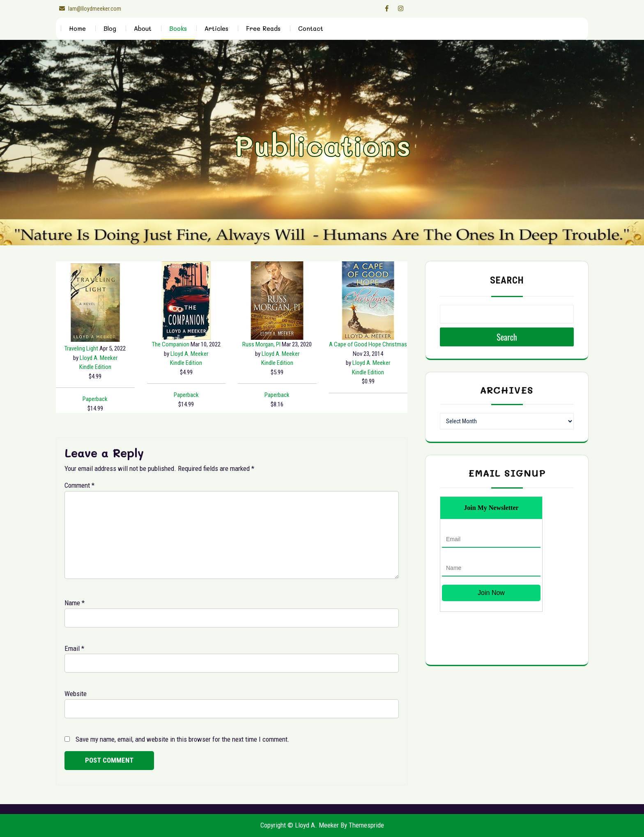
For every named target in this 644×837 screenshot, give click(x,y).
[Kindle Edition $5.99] (277, 363)
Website (76, 694)
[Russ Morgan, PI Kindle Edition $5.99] (277, 300)
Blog (110, 28)
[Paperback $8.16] (277, 395)
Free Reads (263, 28)
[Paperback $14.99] (95, 399)
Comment (79, 485)
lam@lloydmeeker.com (89, 9)
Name (75, 603)
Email (74, 648)
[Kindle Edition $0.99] (368, 372)
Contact (311, 28)
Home (77, 28)
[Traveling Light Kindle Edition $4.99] (95, 303)
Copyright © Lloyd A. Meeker (300, 825)
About (143, 28)
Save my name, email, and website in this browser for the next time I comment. (183, 739)
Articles (216, 28)
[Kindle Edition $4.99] (95, 367)
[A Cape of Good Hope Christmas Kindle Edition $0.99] (368, 300)
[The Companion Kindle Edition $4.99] (186, 300)
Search (507, 280)
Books (178, 28)
